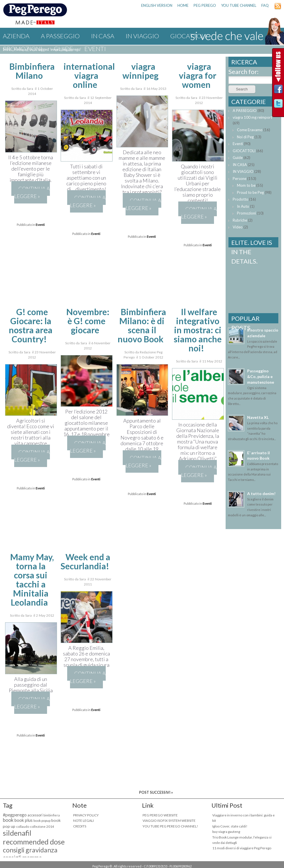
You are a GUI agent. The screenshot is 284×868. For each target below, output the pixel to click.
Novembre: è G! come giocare (88, 321)
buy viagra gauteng (226, 832)
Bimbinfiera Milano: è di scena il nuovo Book (142, 325)
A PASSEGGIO (60, 36)
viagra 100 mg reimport (252, 117)
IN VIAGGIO (142, 36)
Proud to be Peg (250, 192)
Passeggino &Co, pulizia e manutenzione (261, 376)
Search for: (243, 72)
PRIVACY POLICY (86, 815)
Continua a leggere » (32, 192)
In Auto (243, 206)
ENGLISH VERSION (157, 5)
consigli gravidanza (30, 850)
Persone (240, 179)
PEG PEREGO (205, 5)
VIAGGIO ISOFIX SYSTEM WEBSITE (169, 821)
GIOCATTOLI (244, 151)
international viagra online (89, 75)
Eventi (95, 49)
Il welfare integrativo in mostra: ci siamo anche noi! (198, 330)
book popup (42, 821)
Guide (63, 49)
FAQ (265, 5)
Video (238, 227)
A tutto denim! (261, 494)
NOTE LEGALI (83, 821)
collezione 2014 (42, 826)
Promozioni (23, 49)
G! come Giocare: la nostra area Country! (31, 325)
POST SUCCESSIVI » (156, 792)
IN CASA (103, 36)
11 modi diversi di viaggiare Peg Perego (242, 848)
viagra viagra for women (198, 75)
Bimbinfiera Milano (32, 71)
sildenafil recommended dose (34, 837)
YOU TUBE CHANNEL (239, 5)
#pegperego (15, 815)
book (8, 820)
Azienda (16, 36)
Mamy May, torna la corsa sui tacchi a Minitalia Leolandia (32, 580)
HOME (183, 5)
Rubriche (240, 220)
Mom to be (246, 185)
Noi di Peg (245, 137)
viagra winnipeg (140, 71)
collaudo (23, 826)
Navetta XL (258, 417)
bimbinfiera (52, 815)
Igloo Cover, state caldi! (230, 826)
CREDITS (80, 826)
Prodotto (240, 199)
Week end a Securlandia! (85, 561)
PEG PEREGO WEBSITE (160, 815)
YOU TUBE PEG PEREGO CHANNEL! (170, 826)
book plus (24, 820)
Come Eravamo (250, 130)
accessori (35, 815)
